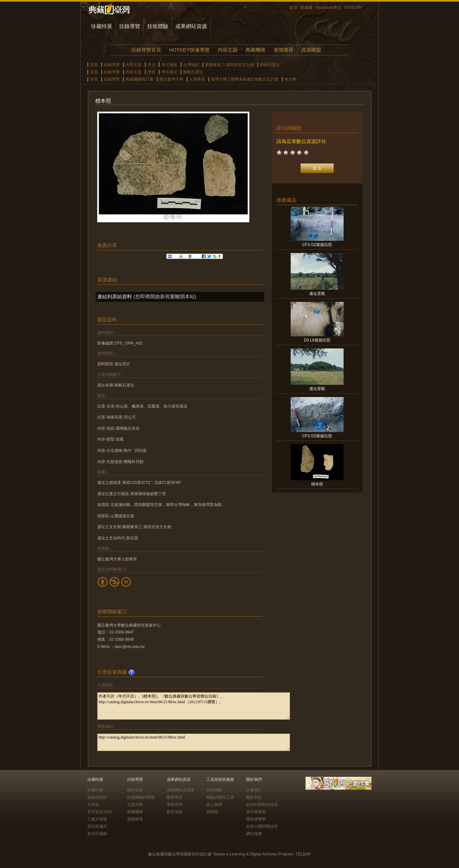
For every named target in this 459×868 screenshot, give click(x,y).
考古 (151, 65)
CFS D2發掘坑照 (317, 245)
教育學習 (175, 797)
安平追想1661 (100, 812)
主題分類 (135, 805)
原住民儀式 (97, 826)
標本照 (317, 484)
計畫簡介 (254, 790)
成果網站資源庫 (181, 790)
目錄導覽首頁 (146, 50)
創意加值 (175, 812)
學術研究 (175, 805)
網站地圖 (254, 834)
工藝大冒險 (97, 819)
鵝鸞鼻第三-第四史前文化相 (230, 65)
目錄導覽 (130, 26)
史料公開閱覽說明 (262, 826)
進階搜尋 (283, 50)
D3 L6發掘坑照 (317, 340)
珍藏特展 (102, 26)
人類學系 (197, 79)
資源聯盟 (311, 50)
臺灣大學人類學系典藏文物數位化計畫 (245, 79)
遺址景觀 (317, 294)
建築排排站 (97, 797)
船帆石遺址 (270, 65)
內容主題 (228, 50)
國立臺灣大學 (171, 79)
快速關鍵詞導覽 (141, 797)
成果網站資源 (191, 26)
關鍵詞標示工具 (220, 797)
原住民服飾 (97, 834)
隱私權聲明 (256, 819)
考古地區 (169, 65)
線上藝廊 (214, 805)
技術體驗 (158, 26)
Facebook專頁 (329, 8)
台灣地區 (191, 65)
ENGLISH (353, 7)
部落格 (307, 8)
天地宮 (93, 805)
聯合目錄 (135, 790)
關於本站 (254, 797)
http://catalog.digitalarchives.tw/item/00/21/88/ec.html (194, 742)
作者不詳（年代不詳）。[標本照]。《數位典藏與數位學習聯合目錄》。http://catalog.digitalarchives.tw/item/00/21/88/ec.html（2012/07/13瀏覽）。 (194, 706)
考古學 (290, 79)
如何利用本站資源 (262, 805)
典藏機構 (255, 50)
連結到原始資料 (115, 296)
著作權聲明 (256, 812)
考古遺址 (169, 72)
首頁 (293, 8)
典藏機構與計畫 (140, 79)
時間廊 (212, 812)
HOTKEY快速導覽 (189, 50)
